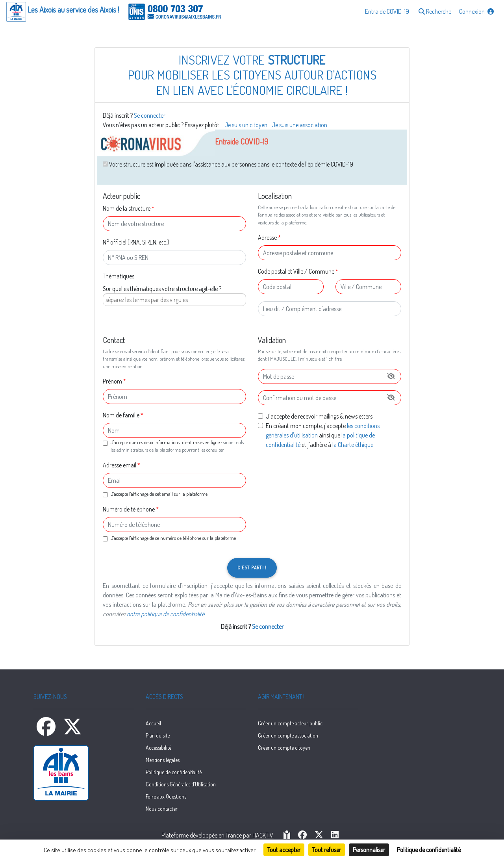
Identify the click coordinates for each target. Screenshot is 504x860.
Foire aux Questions (166, 796)
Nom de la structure (127, 208)
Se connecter (150, 115)
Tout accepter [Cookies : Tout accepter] (284, 850)
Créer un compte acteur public (290, 723)
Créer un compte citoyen (284, 748)
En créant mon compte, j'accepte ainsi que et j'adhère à (323, 435)
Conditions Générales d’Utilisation (181, 784)
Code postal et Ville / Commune (296, 271)
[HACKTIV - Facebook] (302, 835)
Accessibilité (158, 748)
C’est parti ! (252, 568)
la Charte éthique (353, 445)
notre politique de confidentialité (166, 614)
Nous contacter (162, 809)
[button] (434, 12)
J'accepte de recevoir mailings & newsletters (319, 416)
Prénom (112, 381)
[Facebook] (47, 731)
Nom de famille (121, 415)
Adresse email (120, 465)
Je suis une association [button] (299, 125)
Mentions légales (163, 760)
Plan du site (158, 735)
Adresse (267, 237)
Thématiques (119, 276)
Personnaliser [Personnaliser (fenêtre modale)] (369, 850)
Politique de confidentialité (174, 772)
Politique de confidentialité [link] (429, 850)
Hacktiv (263, 835)
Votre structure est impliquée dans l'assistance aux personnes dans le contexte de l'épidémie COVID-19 (228, 164)
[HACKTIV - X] (319, 835)
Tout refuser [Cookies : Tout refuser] (327, 850)
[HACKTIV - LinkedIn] (335, 835)
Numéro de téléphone (129, 509)
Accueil (153, 723)
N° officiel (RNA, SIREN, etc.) (136, 242)
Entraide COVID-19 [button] (387, 11)
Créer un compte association (288, 735)
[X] (72, 731)
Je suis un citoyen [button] (246, 125)
